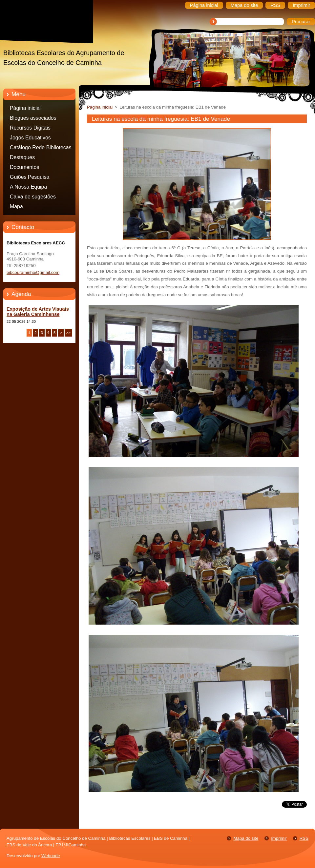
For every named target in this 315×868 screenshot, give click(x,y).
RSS (304, 838)
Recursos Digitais (30, 128)
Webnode (51, 856)
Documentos (24, 167)
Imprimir (279, 838)
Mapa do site (246, 838)
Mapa (16, 207)
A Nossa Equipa (28, 187)
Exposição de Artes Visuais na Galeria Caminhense (38, 312)
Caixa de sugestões (33, 197)
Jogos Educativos (30, 138)
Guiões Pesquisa (30, 177)
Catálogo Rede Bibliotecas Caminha (41, 149)
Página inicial (25, 108)
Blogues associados (33, 118)
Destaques (22, 157)
